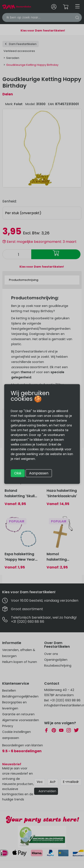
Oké (18, 473)
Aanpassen (39, 473)
